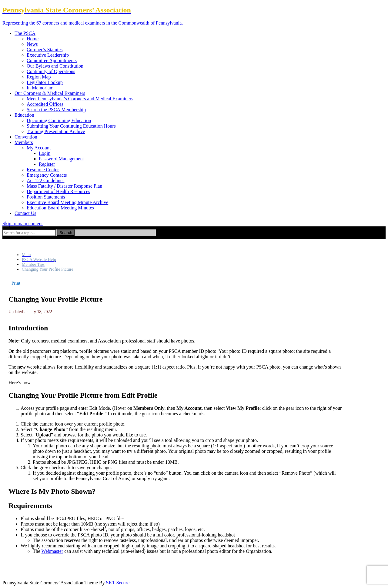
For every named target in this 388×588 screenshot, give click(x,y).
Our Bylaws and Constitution (55, 66)
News (32, 44)
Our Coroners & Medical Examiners (50, 93)
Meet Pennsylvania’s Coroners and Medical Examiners (80, 99)
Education (24, 115)
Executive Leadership (48, 55)
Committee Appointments (52, 60)
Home (33, 39)
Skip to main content (23, 224)
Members (24, 142)
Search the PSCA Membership (56, 110)
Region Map (39, 77)
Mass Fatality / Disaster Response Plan (64, 186)
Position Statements (46, 197)
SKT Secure (118, 583)
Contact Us (25, 213)
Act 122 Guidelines (45, 180)
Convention (26, 137)
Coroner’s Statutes (45, 50)
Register (47, 164)
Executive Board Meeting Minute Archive (67, 202)
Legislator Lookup (45, 82)
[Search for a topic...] (29, 233)
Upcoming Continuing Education (59, 120)
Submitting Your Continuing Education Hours (71, 126)
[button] (16, 283)
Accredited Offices (45, 104)
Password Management (61, 159)
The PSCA (25, 33)
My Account (39, 148)
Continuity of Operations (51, 71)
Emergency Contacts (47, 175)
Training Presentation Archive (56, 131)
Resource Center (43, 170)
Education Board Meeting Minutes (60, 208)
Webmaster (52, 551)
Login (45, 153)
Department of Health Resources (58, 191)
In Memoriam (40, 88)
